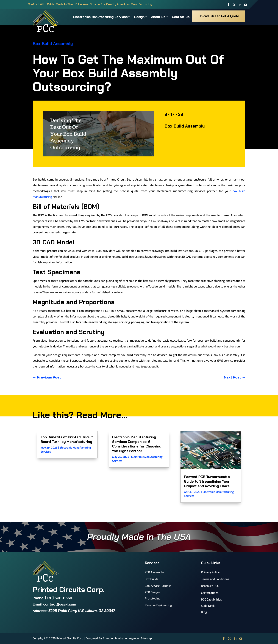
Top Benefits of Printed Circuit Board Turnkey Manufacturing (67, 439)
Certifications (210, 593)
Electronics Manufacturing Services (100, 17)
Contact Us (181, 17)
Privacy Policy (210, 572)
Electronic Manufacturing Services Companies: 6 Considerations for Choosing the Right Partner (137, 444)
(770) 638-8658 (59, 598)
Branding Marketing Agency (121, 638)
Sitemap (146, 638)
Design (139, 17)
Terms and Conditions (215, 579)
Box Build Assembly (53, 44)
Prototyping (153, 599)
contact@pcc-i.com (60, 604)
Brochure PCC (210, 586)
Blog (204, 612)
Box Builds (152, 579)
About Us (158, 17)
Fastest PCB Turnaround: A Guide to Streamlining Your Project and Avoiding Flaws (207, 481)
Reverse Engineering (158, 605)
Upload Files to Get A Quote (219, 16)
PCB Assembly (154, 572)
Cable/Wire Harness (158, 586)
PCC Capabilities (211, 600)
